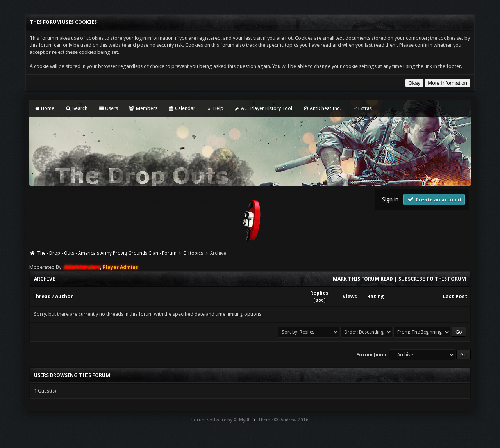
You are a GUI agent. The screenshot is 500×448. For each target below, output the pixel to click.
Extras (362, 108)
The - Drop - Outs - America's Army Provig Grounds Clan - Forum (107, 253)
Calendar (182, 108)
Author (64, 296)
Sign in (390, 199)
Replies (319, 293)
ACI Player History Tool (263, 108)
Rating (376, 296)
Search (76, 108)
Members (143, 108)
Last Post (455, 296)
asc (320, 300)
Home (44, 108)
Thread (42, 296)
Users (108, 108)
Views (350, 296)
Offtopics (193, 253)
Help (214, 108)
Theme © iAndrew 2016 (283, 420)
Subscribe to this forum (432, 279)
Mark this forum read (363, 279)
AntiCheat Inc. (322, 108)
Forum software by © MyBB (221, 420)
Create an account (434, 199)
